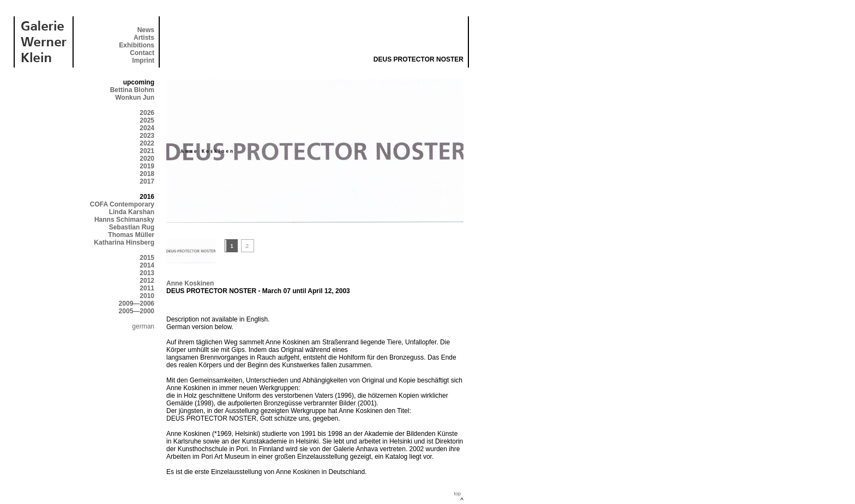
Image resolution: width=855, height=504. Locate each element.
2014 (147, 265)
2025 (147, 120)
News (146, 30)
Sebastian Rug (132, 227)
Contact (142, 53)
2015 (147, 258)
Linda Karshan (132, 212)
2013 (147, 273)
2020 (147, 159)
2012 (147, 281)
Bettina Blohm (132, 90)
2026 (147, 113)
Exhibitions (137, 45)
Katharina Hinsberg (124, 242)
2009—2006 (137, 303)
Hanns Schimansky (124, 220)
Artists (144, 38)
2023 (147, 136)
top (457, 494)
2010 (147, 296)
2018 (147, 174)
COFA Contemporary (122, 204)
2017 (147, 181)
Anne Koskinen (190, 283)
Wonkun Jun (135, 98)
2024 (147, 128)
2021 (147, 151)
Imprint (143, 60)
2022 (147, 143)
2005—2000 (137, 311)
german (143, 326)
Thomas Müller (131, 235)
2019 (147, 166)
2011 (147, 288)
